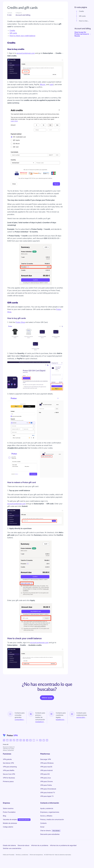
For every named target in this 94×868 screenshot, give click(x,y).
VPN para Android (46, 776)
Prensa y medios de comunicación (52, 825)
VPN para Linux (46, 783)
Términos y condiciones (22, 860)
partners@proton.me (82, 722)
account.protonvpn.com (26, 58)
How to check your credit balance (22, 41)
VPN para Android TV (48, 798)
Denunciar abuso (24, 851)
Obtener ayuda (47, 703)
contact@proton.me (20, 725)
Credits (12, 36)
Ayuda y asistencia (47, 814)
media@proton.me (40, 727)
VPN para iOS (45, 779)
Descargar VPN (46, 764)
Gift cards (13, 38)
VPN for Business (9, 783)
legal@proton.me (61, 725)
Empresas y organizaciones (50, 817)
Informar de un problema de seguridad (63, 851)
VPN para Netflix (9, 776)
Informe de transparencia (36, 860)
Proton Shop (20, 328)
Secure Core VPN (9, 779)
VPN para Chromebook (48, 794)
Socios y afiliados (46, 821)
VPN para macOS (46, 772)
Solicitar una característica (12, 854)
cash (51, 90)
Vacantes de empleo (10, 825)
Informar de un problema (40, 851)
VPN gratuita (7, 764)
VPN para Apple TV (47, 801)
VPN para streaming (10, 772)
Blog (4, 821)
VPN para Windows (47, 768)
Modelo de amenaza (10, 828)
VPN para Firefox (46, 790)
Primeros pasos (8, 787)
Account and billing (22, 3)
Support (7, 3)
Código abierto (8, 832)
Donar (42, 832)
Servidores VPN (8, 768)
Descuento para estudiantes (50, 839)
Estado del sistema (9, 851)
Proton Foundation (9, 817)
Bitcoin (43, 90)
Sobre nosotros (8, 814)
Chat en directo (46, 836)
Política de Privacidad (9, 860)
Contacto (43, 828)
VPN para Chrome (46, 787)
